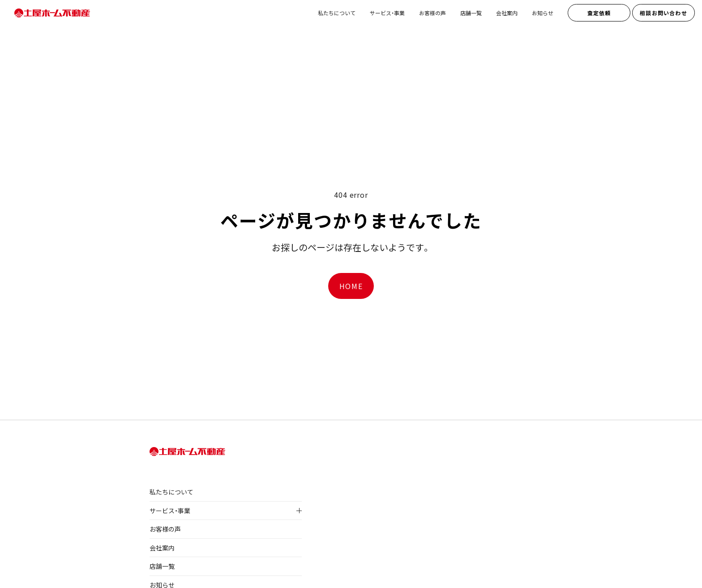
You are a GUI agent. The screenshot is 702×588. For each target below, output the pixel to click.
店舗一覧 (471, 13)
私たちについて (337, 13)
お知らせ (543, 13)
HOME (351, 286)
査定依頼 (599, 13)
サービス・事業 (387, 13)
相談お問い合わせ (663, 13)
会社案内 (507, 13)
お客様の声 (432, 13)
